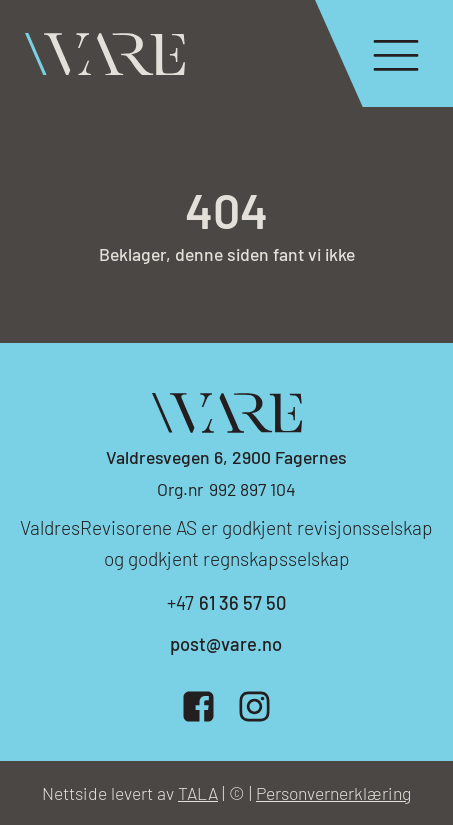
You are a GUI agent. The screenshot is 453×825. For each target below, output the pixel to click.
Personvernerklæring (333, 793)
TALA (198, 793)
